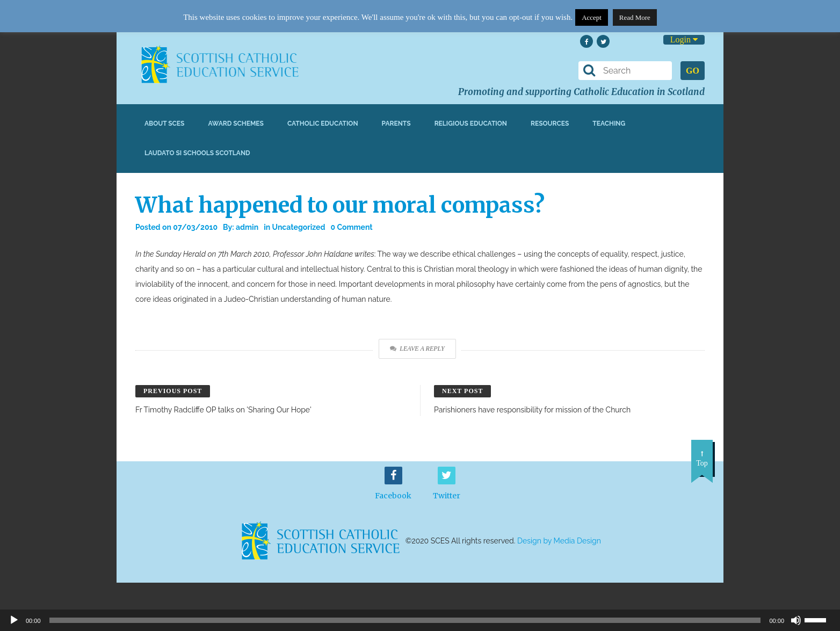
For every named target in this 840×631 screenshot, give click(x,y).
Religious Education (471, 124)
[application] (420, 620)
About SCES (164, 124)
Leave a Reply (417, 349)
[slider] (820, 619)
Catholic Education (323, 124)
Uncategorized (299, 227)
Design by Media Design (559, 541)
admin (247, 227)
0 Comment (351, 227)
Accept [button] (592, 17)
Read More (635, 17)
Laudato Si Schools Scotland (197, 153)
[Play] (14, 620)
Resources (550, 124)
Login (684, 39)
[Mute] (796, 620)
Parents (396, 124)
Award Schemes (236, 124)
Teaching (609, 124)
